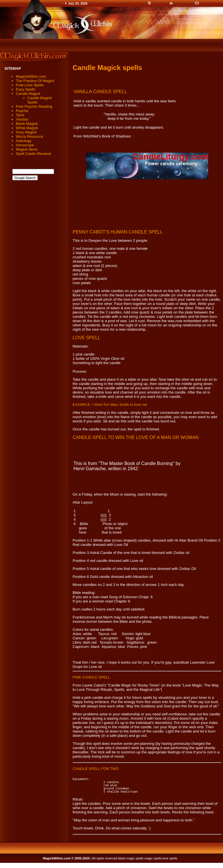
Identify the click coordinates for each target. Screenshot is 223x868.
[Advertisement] (147, 204)
